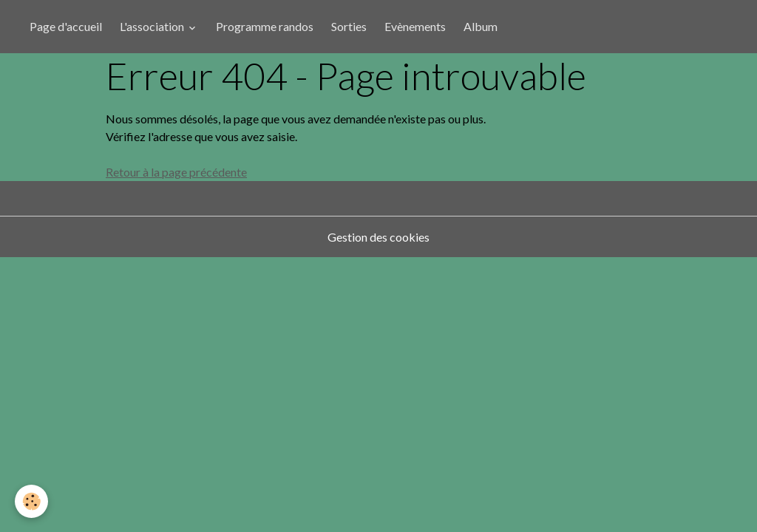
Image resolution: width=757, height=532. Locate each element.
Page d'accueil (66, 26)
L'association (153, 26)
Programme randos (265, 26)
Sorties (349, 26)
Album (481, 26)
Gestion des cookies (378, 237)
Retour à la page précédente (176, 172)
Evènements (415, 26)
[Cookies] (31, 501)
